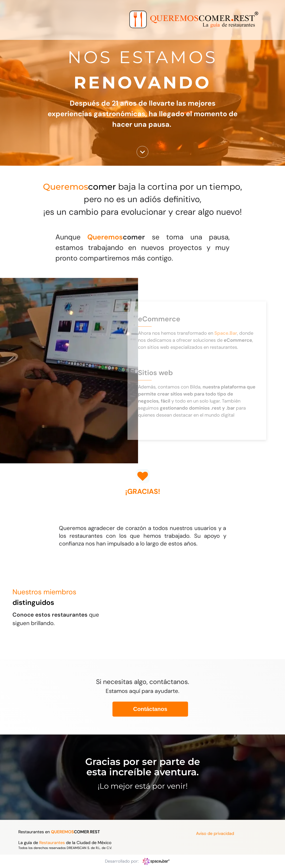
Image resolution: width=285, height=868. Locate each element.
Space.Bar (226, 333)
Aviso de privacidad (215, 833)
